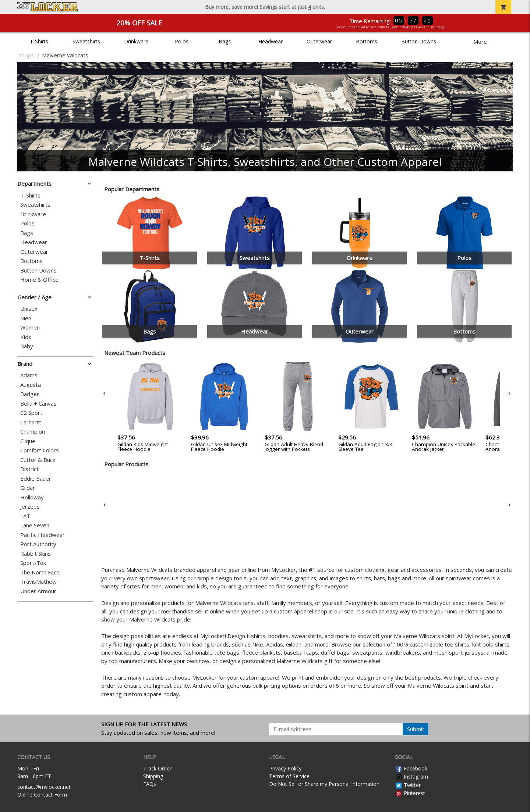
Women (30, 327)
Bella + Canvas (38, 404)
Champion (33, 432)
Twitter (408, 785)
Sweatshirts (86, 41)
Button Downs (419, 41)
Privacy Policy (285, 768)
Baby (27, 346)
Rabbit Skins (36, 554)
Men (26, 318)
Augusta (31, 385)
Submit (416, 729)
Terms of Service (289, 776)
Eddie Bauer (36, 479)
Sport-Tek (33, 563)
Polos (182, 41)
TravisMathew (38, 582)
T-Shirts (39, 41)
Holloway (32, 497)
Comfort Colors (40, 450)
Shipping (153, 776)
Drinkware (136, 41)
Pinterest (410, 793)
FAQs (150, 784)
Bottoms (367, 41)
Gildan (28, 488)
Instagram (411, 777)
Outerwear (319, 41)
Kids (26, 337)
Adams (29, 375)
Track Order (157, 768)
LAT (25, 516)
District (29, 469)
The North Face (40, 572)
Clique (28, 441)
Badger (30, 394)
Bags (225, 41)
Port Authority (38, 544)
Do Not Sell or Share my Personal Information (324, 784)
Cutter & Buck (38, 460)
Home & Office (39, 280)
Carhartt (31, 422)
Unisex (29, 309)
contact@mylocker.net (44, 787)
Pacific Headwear (43, 535)
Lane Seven (35, 525)
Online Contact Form (42, 795)
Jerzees (30, 507)
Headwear (271, 41)
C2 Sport (31, 413)
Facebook (411, 768)
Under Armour (38, 591)
